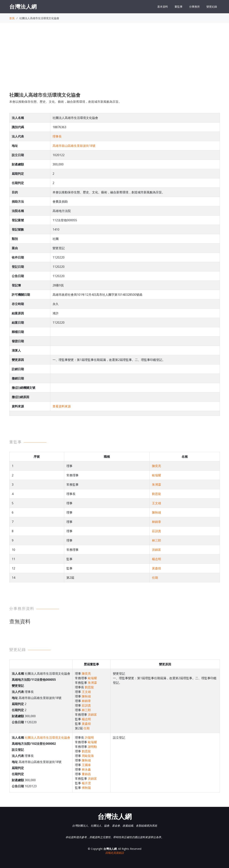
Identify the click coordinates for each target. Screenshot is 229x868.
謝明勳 (92, 747)
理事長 (57, 136)
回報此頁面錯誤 (115, 853)
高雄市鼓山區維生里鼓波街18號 (74, 146)
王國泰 (86, 765)
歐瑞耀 (157, 475)
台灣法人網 (23, 6)
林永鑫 (86, 769)
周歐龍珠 (88, 756)
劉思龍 (157, 494)
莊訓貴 (157, 531)
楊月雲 (86, 783)
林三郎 (157, 540)
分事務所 (194, 7)
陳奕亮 (157, 466)
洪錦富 (157, 550)
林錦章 (157, 522)
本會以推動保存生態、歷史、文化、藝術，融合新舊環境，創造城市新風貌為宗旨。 (65, 102)
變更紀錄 (212, 7)
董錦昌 (86, 774)
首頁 (12, 18)
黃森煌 (157, 568)
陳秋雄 (157, 512)
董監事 (179, 7)
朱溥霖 (157, 485)
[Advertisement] (115, 61)
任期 (155, 578)
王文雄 (157, 503)
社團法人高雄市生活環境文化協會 (47, 738)
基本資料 (163, 7)
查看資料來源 (62, 406)
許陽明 (89, 738)
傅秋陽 (86, 788)
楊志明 (157, 559)
